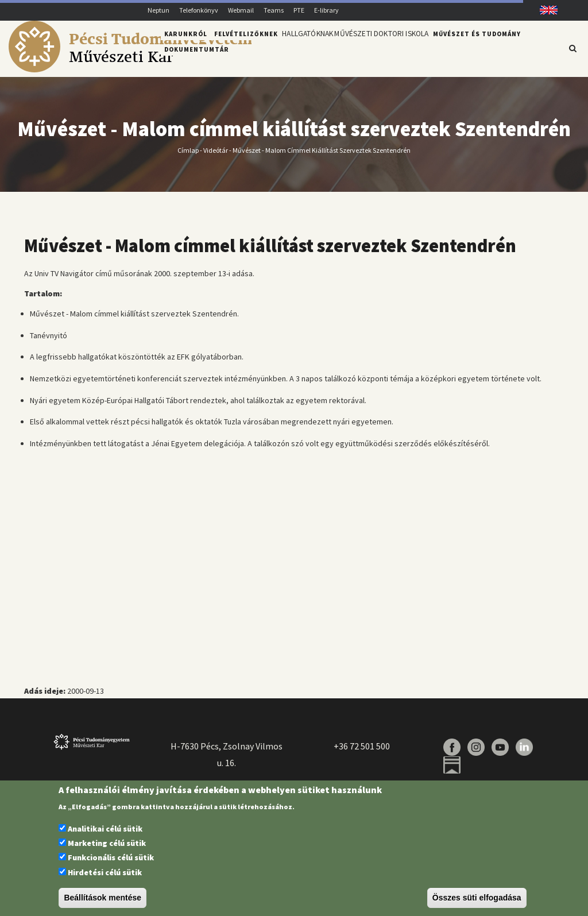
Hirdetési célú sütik (105, 872)
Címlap (188, 156)
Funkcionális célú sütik (111, 857)
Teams (274, 10)
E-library (326, 10)
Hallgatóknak (312, 48)
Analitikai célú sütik (105, 829)
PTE (299, 10)
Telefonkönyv (199, 10)
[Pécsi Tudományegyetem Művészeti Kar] (130, 69)
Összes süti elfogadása (477, 898)
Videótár (216, 156)
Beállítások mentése (102, 898)
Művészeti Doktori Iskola (397, 48)
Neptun (158, 10)
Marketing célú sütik (107, 843)
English (545, 10)
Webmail (241, 10)
